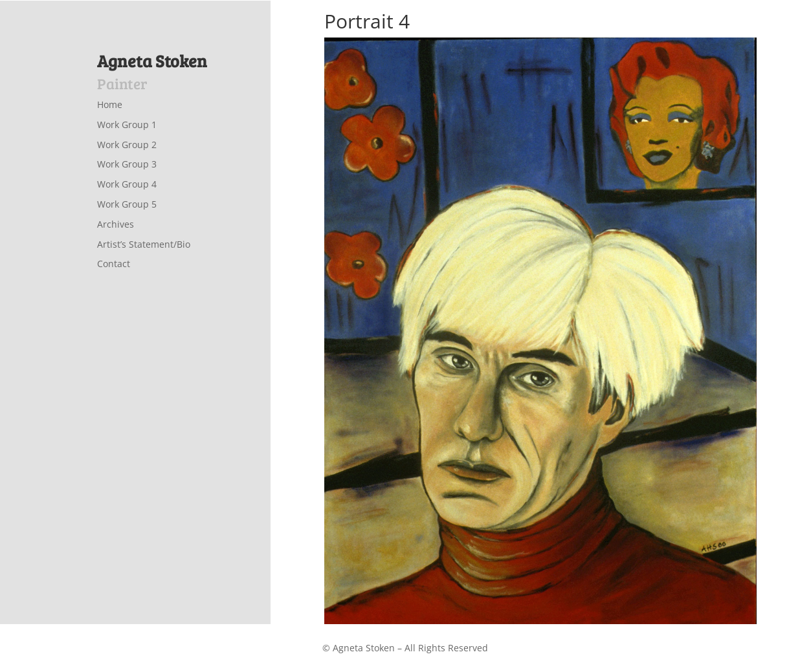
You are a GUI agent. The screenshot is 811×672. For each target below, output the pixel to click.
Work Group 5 (127, 204)
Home (110, 104)
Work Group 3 (127, 164)
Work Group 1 (127, 125)
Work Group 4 (127, 184)
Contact (114, 264)
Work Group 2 (127, 145)
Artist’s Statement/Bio (144, 244)
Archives (116, 224)
